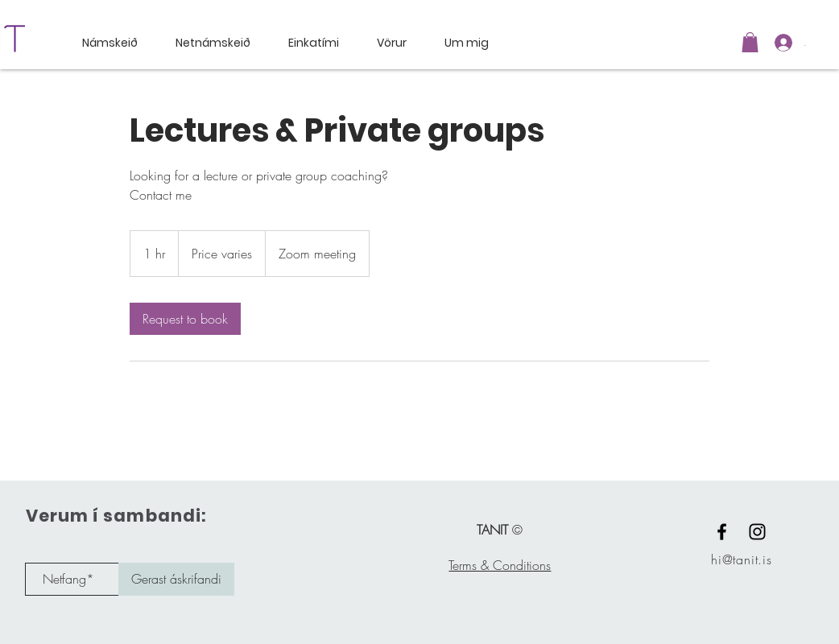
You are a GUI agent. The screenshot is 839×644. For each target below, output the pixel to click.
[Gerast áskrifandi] (176, 579)
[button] (750, 42)
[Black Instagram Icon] (757, 532)
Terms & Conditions (500, 565)
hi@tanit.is (742, 559)
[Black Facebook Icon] (722, 532)
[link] (185, 319)
